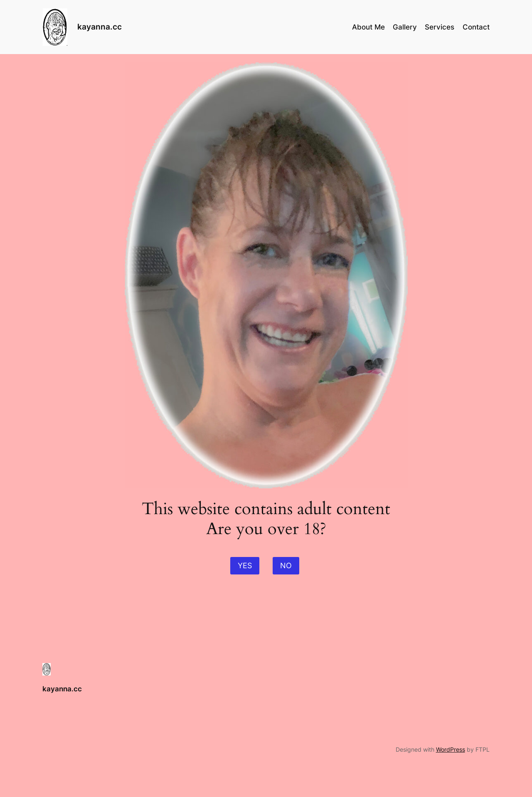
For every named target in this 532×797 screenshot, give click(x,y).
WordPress (451, 749)
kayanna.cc (100, 27)
